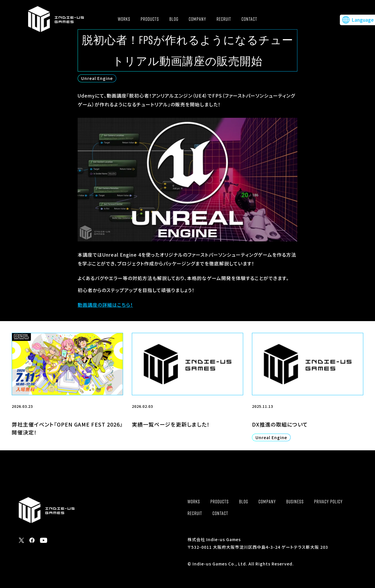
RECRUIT (224, 19)
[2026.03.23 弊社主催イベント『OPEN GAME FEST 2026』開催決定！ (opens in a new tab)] (67, 392)
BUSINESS (295, 502)
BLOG (174, 19)
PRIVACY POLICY (328, 502)
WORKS (124, 19)
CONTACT (249, 19)
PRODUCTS (150, 19)
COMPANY (197, 19)
